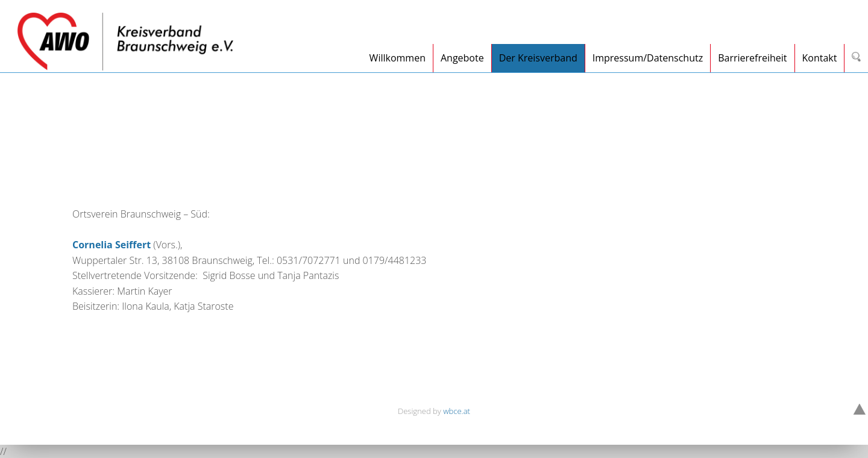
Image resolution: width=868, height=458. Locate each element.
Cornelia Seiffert (112, 245)
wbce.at (457, 411)
